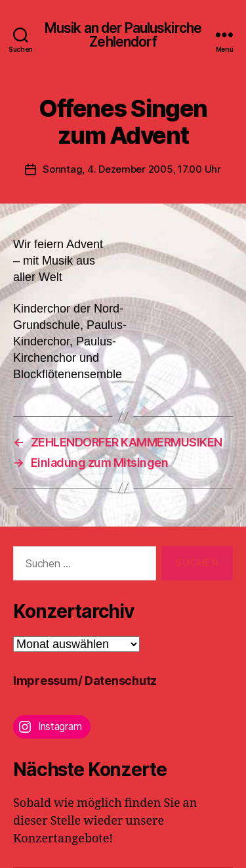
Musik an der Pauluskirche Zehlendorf (123, 35)
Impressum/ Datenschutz (85, 681)
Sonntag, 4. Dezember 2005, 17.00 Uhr (132, 169)
